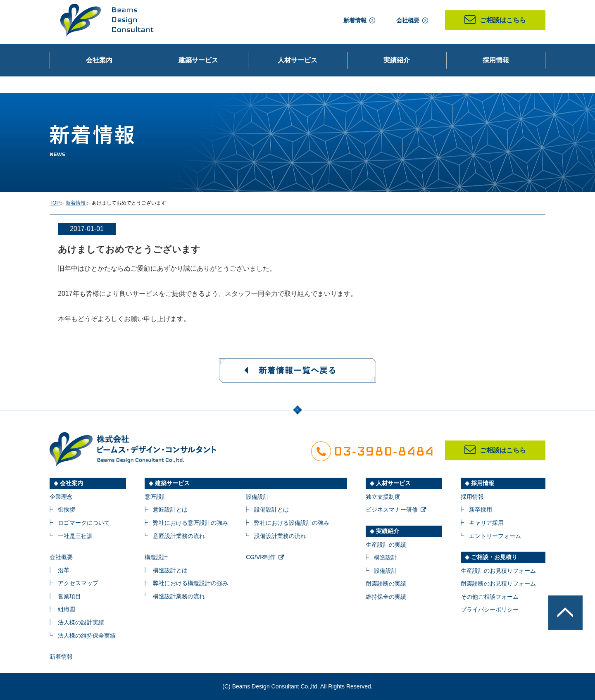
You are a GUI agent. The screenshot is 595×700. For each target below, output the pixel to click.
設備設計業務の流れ (280, 536)
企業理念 (61, 497)
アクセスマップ (78, 583)
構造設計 (156, 557)
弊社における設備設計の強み (292, 523)
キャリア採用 (486, 523)
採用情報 (472, 497)
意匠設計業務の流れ (179, 536)
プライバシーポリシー (490, 610)
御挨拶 (67, 510)
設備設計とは (271, 510)
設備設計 (257, 497)
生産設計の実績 (386, 545)
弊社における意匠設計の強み (190, 523)
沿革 (64, 570)
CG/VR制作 (261, 557)
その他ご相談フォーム (490, 597)
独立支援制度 (383, 497)
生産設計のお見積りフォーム (498, 571)
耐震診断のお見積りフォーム (498, 583)
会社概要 (408, 20)
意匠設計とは (170, 510)
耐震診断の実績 (386, 583)
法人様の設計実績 (81, 622)
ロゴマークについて (84, 523)
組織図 (67, 609)
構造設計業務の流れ (179, 596)
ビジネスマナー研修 (392, 510)
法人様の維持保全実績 (87, 636)
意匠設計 (156, 497)
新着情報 (355, 20)
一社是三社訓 (75, 536)
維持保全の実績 (386, 597)
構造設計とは (170, 570)
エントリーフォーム (495, 536)
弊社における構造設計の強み (190, 583)
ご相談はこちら (495, 20)
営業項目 (69, 596)
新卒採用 (481, 510)
